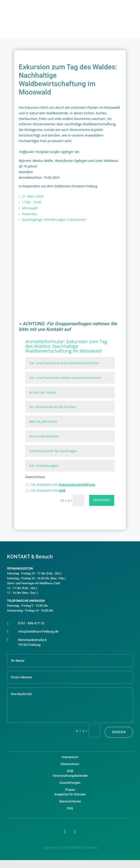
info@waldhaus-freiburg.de (38, 632)
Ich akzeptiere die (60, 485)
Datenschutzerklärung (77, 485)
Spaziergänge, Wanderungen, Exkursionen (54, 219)
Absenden (102, 500)
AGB (62, 490)
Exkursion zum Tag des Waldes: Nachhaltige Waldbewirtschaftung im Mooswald (66, 346)
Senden (119, 732)
